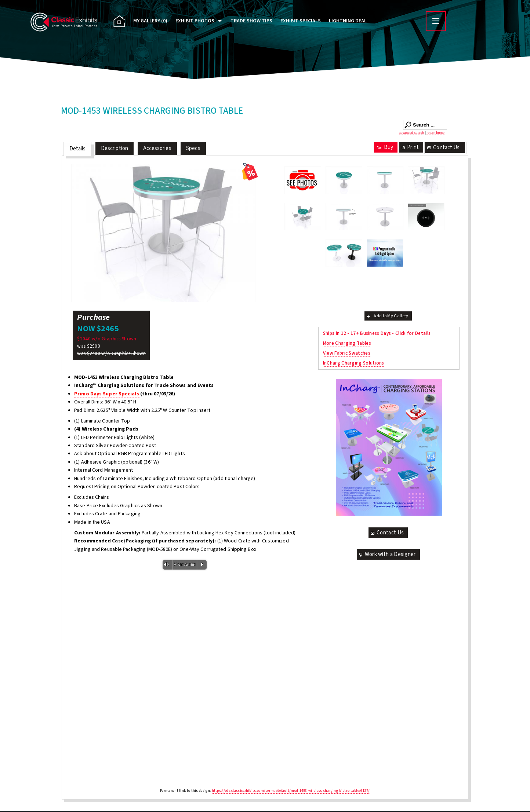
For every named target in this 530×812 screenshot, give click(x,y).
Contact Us (443, 148)
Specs (193, 148)
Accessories (157, 148)
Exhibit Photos (195, 21)
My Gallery (150, 21)
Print (410, 147)
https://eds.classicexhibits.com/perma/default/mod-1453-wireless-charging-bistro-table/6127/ (291, 791)
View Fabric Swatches (347, 353)
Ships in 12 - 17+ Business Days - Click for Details (377, 333)
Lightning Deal (348, 21)
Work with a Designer (387, 554)
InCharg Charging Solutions (354, 363)
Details (78, 149)
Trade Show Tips (251, 21)
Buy (385, 147)
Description (115, 148)
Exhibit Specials (301, 21)
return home (435, 133)
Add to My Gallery (387, 316)
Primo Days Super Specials (107, 394)
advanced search (412, 133)
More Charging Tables (347, 343)
